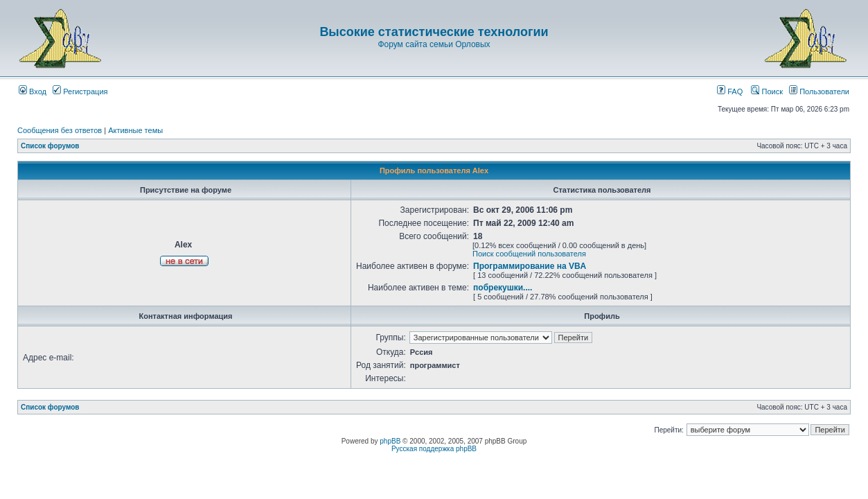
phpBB (390, 441)
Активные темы (135, 130)
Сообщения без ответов (60, 130)
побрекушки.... (503, 288)
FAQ (730, 91)
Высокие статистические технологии (434, 32)
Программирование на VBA (530, 266)
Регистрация (80, 91)
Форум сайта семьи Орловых (434, 44)
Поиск (767, 91)
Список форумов (50, 146)
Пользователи (819, 91)
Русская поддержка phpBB (434, 449)
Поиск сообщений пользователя (529, 254)
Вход (33, 91)
